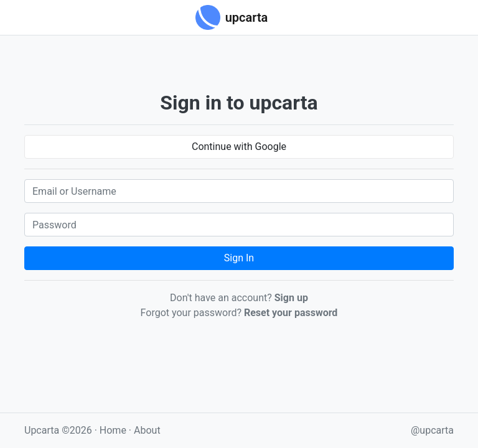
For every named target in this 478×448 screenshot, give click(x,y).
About (147, 430)
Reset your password (291, 313)
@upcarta (432, 430)
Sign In (239, 258)
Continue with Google (239, 147)
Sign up (291, 298)
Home (113, 430)
